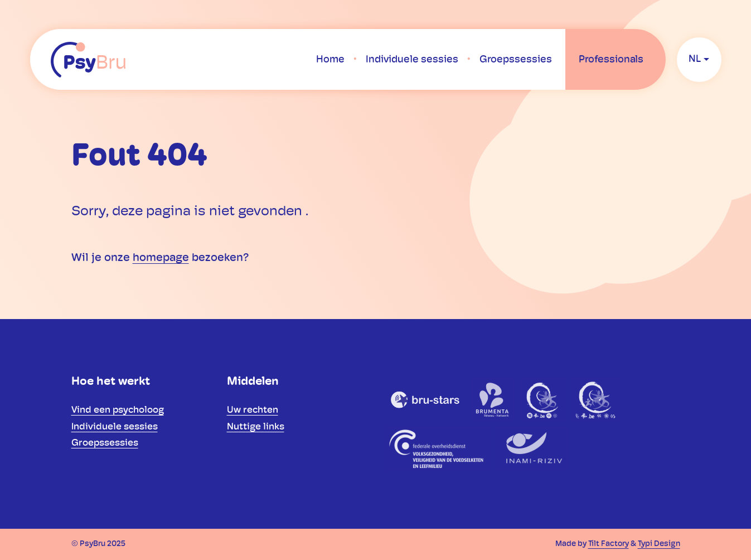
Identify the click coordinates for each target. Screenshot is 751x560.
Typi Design (659, 544)
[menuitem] (330, 60)
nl (695, 59)
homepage (161, 258)
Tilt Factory (609, 544)
